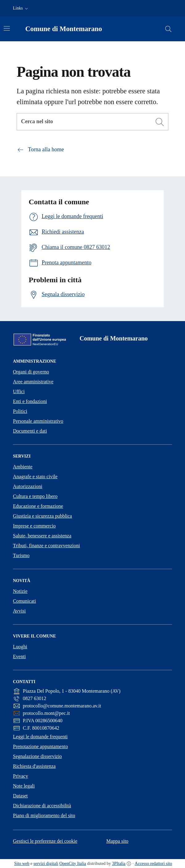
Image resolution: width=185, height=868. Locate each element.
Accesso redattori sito (153, 864)
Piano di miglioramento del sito (44, 815)
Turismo (21, 555)
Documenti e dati (30, 431)
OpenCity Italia (73, 864)
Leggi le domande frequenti (40, 737)
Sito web (22, 864)
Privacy (21, 776)
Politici (20, 411)
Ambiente (23, 467)
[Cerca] (160, 122)
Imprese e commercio (34, 526)
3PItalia (119, 864)
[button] (21, 8)
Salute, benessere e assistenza (42, 536)
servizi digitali (46, 864)
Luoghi (20, 647)
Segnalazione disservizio (37, 756)
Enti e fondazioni (30, 401)
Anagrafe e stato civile (35, 477)
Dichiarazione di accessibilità (42, 806)
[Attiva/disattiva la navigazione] (7, 28)
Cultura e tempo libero (35, 496)
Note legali (24, 786)
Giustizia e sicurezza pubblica (42, 516)
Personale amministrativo (38, 421)
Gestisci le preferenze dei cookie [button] (45, 841)
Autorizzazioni (28, 486)
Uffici (19, 391)
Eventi (19, 656)
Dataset (20, 796)
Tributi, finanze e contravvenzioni (46, 546)
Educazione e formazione (38, 506)
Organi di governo (31, 372)
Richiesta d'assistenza (34, 766)
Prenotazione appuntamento (40, 746)
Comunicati (25, 601)
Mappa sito (117, 841)
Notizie (20, 591)
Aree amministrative (33, 382)
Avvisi (19, 611)
